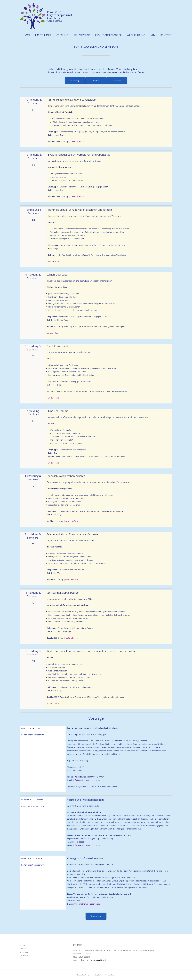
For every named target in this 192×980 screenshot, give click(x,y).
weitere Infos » (78, 142)
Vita (153, 35)
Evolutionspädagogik (109, 35)
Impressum (25, 952)
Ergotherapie (43, 35)
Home (27, 35)
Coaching (62, 35)
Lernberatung (82, 35)
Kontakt (166, 35)
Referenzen (25, 949)
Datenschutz (25, 955)
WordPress (111, 975)
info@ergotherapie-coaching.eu (87, 780)
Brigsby (97, 975)
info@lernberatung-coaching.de (93, 960)
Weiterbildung (136, 35)
